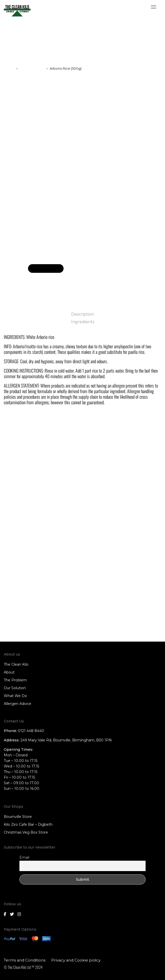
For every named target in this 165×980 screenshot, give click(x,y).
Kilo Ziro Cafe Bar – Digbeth (28, 824)
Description (83, 314)
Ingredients (83, 322)
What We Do (15, 696)
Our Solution (15, 688)
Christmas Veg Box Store (26, 832)
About (9, 672)
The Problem (15, 680)
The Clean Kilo (16, 664)
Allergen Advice (18, 704)
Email (24, 857)
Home (9, 68)
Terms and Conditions (25, 960)
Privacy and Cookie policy (76, 960)
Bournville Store (18, 817)
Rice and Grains (32, 68)
